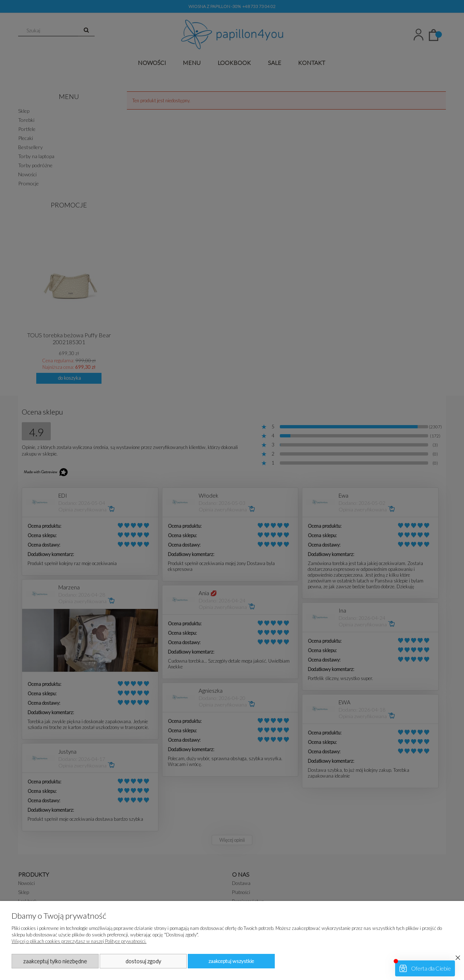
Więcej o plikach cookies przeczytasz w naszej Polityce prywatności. (79, 941)
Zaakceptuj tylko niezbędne (55, 961)
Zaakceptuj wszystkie (231, 961)
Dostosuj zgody (143, 961)
